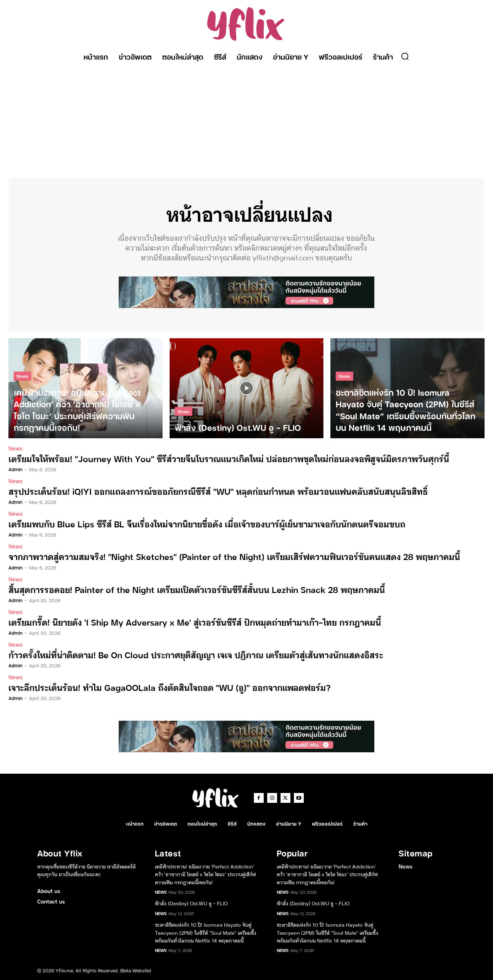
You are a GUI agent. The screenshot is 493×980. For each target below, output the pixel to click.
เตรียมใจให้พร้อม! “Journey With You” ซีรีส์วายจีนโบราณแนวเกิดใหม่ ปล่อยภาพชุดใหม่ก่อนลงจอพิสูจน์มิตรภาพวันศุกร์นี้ (229, 458)
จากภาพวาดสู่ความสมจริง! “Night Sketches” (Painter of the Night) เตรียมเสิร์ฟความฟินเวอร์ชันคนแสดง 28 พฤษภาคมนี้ (234, 556)
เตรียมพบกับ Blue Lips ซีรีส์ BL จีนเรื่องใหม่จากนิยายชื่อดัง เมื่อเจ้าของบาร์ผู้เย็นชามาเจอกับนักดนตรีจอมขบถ (207, 524)
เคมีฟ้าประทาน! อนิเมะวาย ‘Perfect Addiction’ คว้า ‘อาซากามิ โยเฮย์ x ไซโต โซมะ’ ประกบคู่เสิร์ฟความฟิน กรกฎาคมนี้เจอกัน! (205, 874)
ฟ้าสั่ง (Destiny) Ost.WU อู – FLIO (191, 903)
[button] (405, 56)
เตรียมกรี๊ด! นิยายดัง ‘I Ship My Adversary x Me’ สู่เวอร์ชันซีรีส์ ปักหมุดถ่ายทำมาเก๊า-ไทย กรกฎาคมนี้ (195, 622)
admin (15, 469)
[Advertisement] (246, 118)
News (22, 376)
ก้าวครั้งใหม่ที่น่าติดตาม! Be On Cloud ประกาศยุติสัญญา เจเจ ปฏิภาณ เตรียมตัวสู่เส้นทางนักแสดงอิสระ (196, 654)
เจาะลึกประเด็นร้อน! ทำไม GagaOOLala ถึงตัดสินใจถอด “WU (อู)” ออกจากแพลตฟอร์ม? (170, 687)
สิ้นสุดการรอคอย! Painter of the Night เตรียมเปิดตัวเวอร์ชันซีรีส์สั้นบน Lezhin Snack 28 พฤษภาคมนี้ (197, 589)
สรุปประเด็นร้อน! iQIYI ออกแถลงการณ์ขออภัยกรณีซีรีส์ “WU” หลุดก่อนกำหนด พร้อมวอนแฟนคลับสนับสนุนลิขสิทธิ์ (218, 491)
